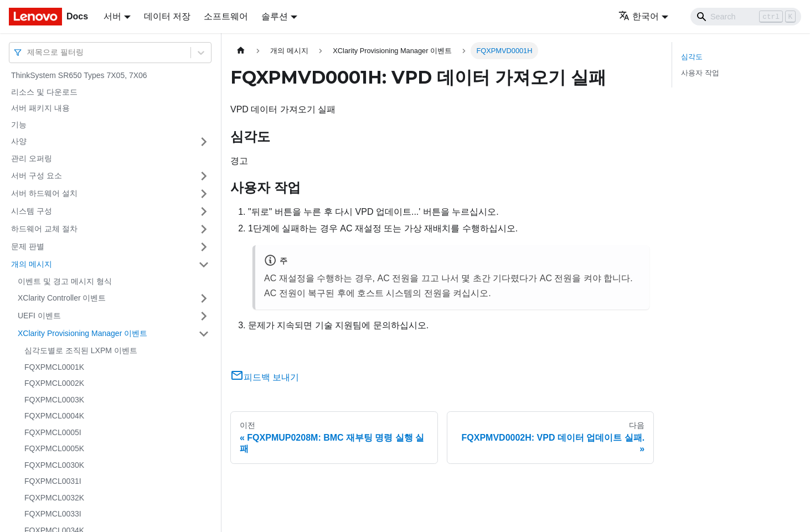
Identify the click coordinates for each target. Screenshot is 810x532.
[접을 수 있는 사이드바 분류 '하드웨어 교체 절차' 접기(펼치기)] (204, 229)
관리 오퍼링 (32, 158)
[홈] (241, 51)
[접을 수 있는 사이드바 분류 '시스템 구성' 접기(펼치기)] (204, 211)
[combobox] (28, 52)
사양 (19, 141)
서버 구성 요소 (37, 175)
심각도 (692, 57)
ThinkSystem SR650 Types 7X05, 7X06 (79, 75)
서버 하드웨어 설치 (44, 193)
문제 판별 (28, 246)
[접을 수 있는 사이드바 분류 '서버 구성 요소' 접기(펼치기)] (204, 176)
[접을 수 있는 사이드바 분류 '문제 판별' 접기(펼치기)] (204, 247)
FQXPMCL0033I (53, 514)
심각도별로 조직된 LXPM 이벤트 (81, 350)
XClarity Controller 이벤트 (62, 298)
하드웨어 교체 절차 (44, 229)
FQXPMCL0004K (54, 416)
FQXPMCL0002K (54, 383)
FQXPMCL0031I (53, 481)
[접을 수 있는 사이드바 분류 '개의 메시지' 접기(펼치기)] (204, 265)
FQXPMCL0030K (54, 465)
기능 (19, 125)
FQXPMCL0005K (54, 448)
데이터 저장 (167, 16)
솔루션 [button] (275, 16)
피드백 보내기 (265, 377)
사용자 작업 (700, 73)
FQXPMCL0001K (54, 367)
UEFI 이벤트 (39, 316)
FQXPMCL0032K (54, 498)
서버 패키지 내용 (40, 108)
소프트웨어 (226, 16)
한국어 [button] (639, 16)
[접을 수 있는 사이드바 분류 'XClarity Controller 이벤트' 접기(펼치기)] (204, 298)
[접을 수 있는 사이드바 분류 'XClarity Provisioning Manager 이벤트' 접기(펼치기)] (204, 334)
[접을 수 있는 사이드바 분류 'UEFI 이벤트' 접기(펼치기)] (204, 316)
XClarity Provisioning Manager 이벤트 (82, 333)
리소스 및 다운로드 (44, 92)
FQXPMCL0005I (53, 432)
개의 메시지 (32, 264)
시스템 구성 (32, 211)
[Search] (746, 17)
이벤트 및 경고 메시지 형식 (65, 281)
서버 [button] (112, 16)
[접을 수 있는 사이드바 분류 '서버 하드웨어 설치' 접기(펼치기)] (204, 194)
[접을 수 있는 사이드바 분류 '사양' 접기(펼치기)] (204, 142)
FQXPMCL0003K (54, 400)
